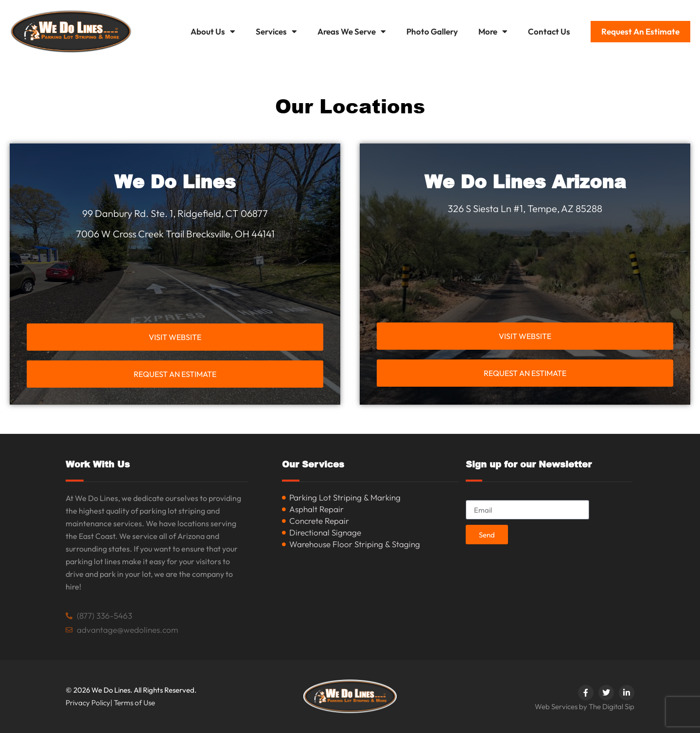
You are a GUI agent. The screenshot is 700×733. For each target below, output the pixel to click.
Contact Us (549, 31)
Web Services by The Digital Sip (585, 706)
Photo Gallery (432, 31)
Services (276, 31)
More (493, 31)
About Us (213, 31)
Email (476, 496)
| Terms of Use (133, 703)
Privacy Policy (88, 703)
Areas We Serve (352, 31)
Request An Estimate (640, 31)
